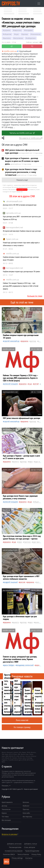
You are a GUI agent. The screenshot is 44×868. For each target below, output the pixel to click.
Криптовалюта (7, 802)
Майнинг (26, 806)
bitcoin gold (18, 760)
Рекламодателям (15, 847)
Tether (31, 754)
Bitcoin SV (8, 758)
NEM (7, 756)
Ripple (24, 752)
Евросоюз (18, 30)
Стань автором (30, 847)
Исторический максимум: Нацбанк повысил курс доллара (22, 231)
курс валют (39, 462)
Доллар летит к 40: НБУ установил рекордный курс (20, 205)
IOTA (10, 754)
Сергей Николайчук (12, 341)
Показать (6, 786)
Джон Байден (9, 665)
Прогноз (26, 809)
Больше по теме (35, 296)
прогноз (27, 542)
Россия (23, 582)
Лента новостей (22, 720)
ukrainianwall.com (14, 201)
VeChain (22, 756)
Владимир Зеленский (25, 665)
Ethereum (10, 752)
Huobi (20, 758)
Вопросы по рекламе (9, 834)
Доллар (4, 806)
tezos (24, 758)
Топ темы (5, 817)
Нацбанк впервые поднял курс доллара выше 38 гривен (21, 271)
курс (17, 34)
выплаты (7, 38)
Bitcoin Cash (25, 754)
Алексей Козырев (11, 384)
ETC (15, 756)
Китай (36, 384)
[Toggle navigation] (39, 4)
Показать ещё (22, 180)
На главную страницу (22, 727)
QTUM (24, 760)
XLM (18, 756)
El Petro (15, 754)
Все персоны (27, 817)
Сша (30, 384)
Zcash (6, 754)
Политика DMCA (9, 854)
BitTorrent (30, 760)
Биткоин (26, 802)
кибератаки (31, 38)
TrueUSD (11, 760)
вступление (19, 38)
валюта (16, 462)
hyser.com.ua (12, 239)
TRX (3, 754)
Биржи (4, 813)
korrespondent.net (15, 227)
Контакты (29, 858)
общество (8, 34)
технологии (36, 34)
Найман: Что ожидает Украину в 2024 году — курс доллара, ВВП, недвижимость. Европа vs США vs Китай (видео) (21, 286)
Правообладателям (32, 851)
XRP (19, 754)
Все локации (6, 820)
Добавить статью (31, 844)
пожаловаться (22, 189)
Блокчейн (26, 813)
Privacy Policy (36, 854)
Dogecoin (5, 760)
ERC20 (11, 756)
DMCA (7, 861)
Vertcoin (28, 756)
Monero (33, 752)
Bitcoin (4, 752)
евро (31, 462)
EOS (20, 752)
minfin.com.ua (13, 254)
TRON (28, 752)
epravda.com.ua (13, 213)
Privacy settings (17, 858)
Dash (3, 756)
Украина (7, 30)
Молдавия (29, 30)
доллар (25, 34)
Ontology (29, 758)
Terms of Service (23, 854)
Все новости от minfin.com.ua (30, 138)
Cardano (15, 758)
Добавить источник (14, 844)
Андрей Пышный (11, 582)
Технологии (6, 809)
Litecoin (16, 752)
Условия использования (14, 851)
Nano (3, 762)
